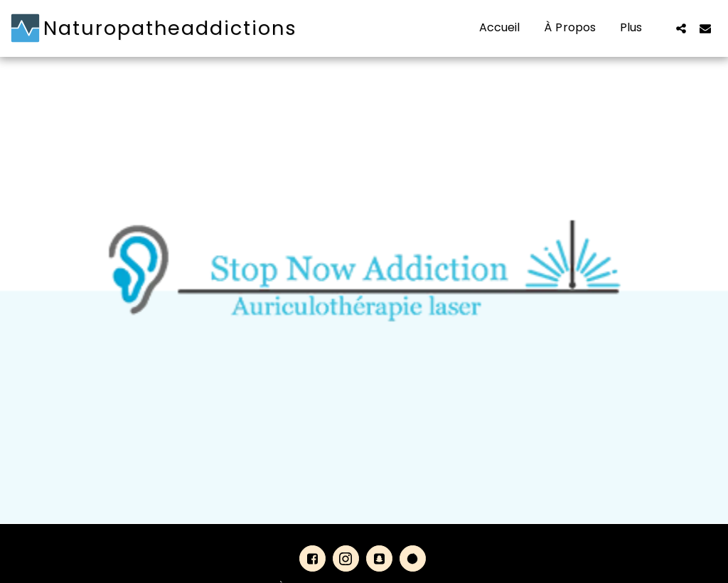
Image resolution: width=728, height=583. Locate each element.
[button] (681, 28)
